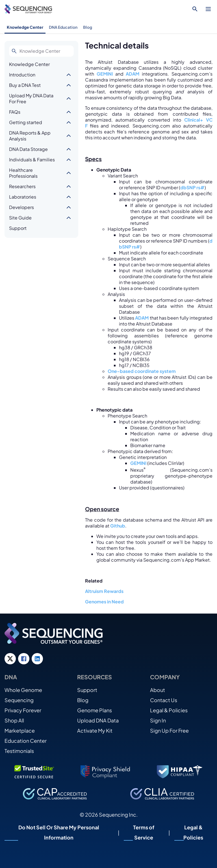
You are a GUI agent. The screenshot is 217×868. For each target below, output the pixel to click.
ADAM (133, 74)
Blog (88, 27)
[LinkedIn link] (37, 659)
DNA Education (63, 27)
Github (118, 526)
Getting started (26, 122)
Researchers (22, 186)
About (158, 690)
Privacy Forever (23, 710)
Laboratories (23, 197)
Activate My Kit (95, 730)
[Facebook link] (24, 659)
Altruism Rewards (104, 591)
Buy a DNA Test (25, 85)
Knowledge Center (25, 27)
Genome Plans (95, 710)
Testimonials (19, 751)
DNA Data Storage (28, 149)
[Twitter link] (10, 659)
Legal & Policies (169, 710)
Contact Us (164, 700)
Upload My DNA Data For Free (31, 98)
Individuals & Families (32, 160)
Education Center (26, 741)
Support (18, 228)
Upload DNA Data (98, 720)
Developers (21, 207)
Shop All (14, 720)
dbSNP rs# (192, 187)
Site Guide (20, 218)
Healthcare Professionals (23, 173)
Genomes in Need (104, 602)
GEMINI (105, 74)
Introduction (22, 75)
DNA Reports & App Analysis (30, 136)
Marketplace (20, 730)
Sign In (158, 720)
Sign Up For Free (169, 730)
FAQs (15, 112)
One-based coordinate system (142, 371)
